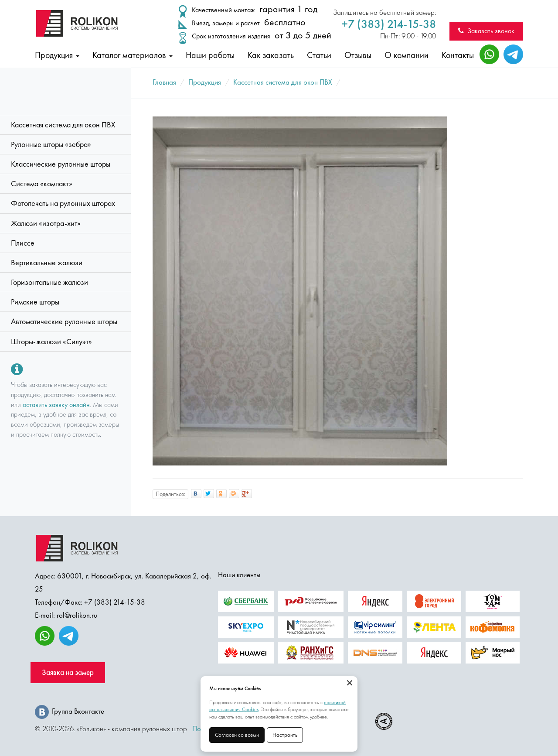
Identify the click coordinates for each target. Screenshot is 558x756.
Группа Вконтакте (70, 711)
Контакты (458, 55)
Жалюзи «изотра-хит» (46, 223)
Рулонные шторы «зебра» (51, 144)
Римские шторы (35, 302)
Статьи (319, 55)
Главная (164, 82)
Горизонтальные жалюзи (49, 282)
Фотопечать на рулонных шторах (63, 203)
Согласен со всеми (237, 735)
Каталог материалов (133, 55)
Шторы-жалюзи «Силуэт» (51, 342)
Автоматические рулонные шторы (64, 322)
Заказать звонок (486, 31)
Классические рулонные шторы (61, 164)
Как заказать (271, 55)
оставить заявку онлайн (56, 405)
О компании (407, 55)
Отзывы (358, 55)
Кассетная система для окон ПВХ (63, 125)
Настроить (285, 735)
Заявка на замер (68, 672)
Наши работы (210, 55)
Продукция (57, 55)
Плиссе (23, 243)
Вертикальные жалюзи (47, 263)
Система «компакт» (42, 184)
